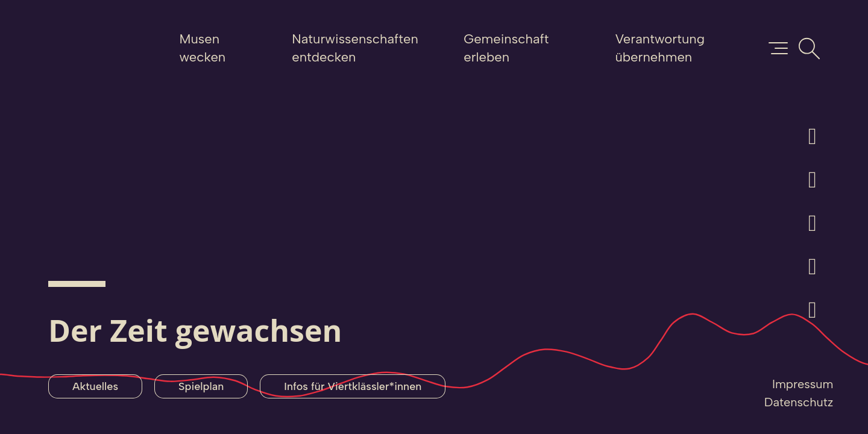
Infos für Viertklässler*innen (353, 386)
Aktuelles (95, 386)
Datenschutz (799, 402)
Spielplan (201, 386)
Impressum (803, 384)
